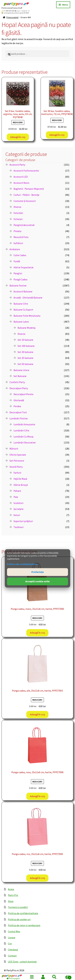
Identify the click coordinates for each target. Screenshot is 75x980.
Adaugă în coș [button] (18, 137)
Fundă (17, 261)
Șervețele (19, 509)
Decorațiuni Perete (23, 394)
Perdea (17, 406)
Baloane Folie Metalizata (27, 316)
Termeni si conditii (18, 907)
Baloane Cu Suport (23, 310)
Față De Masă (20, 479)
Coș (10, 943)
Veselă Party (16, 467)
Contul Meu (14, 931)
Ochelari (18, 219)
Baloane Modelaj (26, 328)
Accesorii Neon (21, 183)
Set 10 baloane (25, 340)
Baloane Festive (18, 285)
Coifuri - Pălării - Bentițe (26, 195)
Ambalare (15, 249)
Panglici (18, 273)
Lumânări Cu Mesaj (23, 437)
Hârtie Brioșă (21, 485)
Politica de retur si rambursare (24, 925)
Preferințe (38, 572)
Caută (54, 977)
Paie (16, 497)
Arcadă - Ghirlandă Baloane (28, 298)
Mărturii (14, 449)
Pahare (17, 491)
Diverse (17, 207)
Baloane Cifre (21, 304)
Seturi (17, 515)
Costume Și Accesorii (25, 201)
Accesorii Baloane (23, 291)
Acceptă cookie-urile (37, 581)
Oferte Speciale (18, 455)
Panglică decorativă (24, 225)
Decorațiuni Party (19, 388)
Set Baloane (20, 376)
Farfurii (17, 473)
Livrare (12, 937)
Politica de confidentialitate (23, 913)
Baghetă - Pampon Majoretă (29, 189)
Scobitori (18, 503)
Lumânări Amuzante (24, 424)
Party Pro (13, 895)
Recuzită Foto (21, 237)
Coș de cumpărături (66, 977)
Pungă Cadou (20, 279)
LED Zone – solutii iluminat (22, 962)
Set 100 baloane (26, 346)
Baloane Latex (21, 322)
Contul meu (43, 977)
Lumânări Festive (19, 418)
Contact (12, 956)
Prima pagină (12, 17)
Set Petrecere (17, 461)
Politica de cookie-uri (19, 919)
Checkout (13, 950)
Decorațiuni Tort (18, 412)
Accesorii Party (17, 165)
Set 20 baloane (25, 352)
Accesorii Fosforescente (26, 171)
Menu (32, 977)
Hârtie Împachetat (24, 267)
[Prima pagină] (13, 977)
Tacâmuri (19, 527)
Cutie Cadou (20, 255)
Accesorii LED (21, 177)
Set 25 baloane (25, 358)
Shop (11, 901)
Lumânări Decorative (25, 442)
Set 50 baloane (25, 364)
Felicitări (18, 213)
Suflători (18, 243)
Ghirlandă (19, 400)
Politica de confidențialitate (22, 564)
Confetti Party (17, 382)
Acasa (11, 889)
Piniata (17, 231)
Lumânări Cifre (21, 430)
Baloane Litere (21, 370)
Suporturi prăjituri (23, 521)
